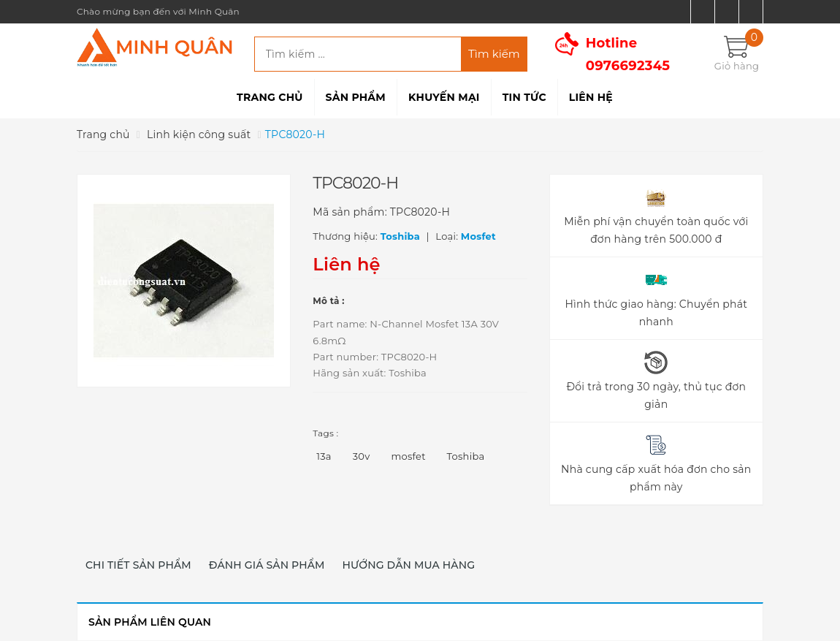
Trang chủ (270, 97)
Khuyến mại (444, 97)
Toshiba (466, 456)
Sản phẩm (356, 97)
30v (362, 456)
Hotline (628, 54)
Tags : (325, 433)
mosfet (408, 456)
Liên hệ (591, 97)
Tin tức (524, 97)
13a (324, 456)
